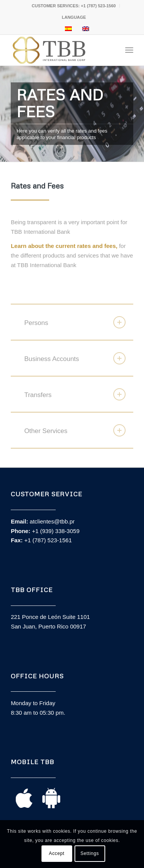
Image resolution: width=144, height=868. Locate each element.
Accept (56, 853)
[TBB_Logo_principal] (60, 50)
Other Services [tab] (75, 430)
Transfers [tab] (75, 394)
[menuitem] (74, 6)
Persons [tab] (75, 322)
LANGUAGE (74, 17)
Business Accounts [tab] (75, 358)
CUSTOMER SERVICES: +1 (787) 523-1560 (74, 6)
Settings (89, 853)
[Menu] (129, 50)
